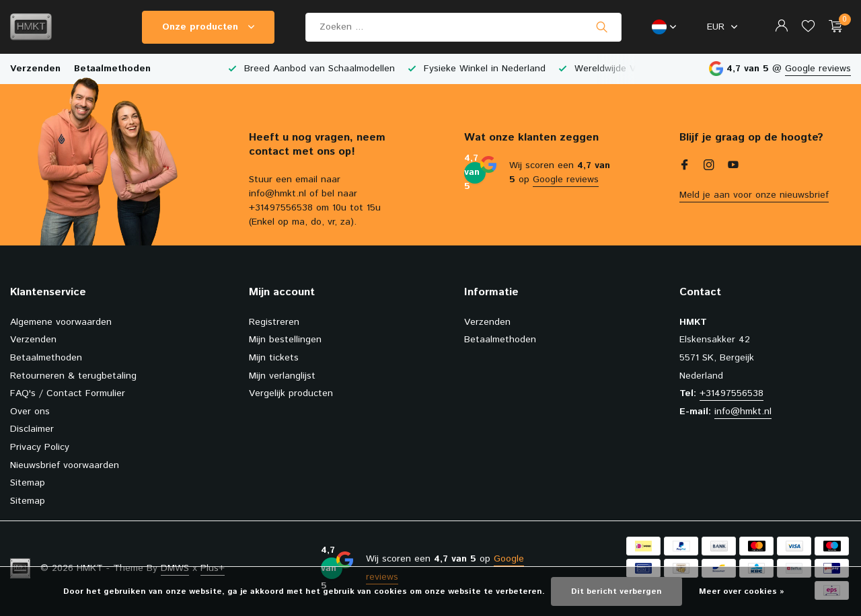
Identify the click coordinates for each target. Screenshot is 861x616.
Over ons (30, 412)
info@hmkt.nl (743, 412)
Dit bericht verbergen (616, 591)
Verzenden (35, 69)
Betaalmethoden (112, 69)
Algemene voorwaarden (61, 322)
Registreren (274, 322)
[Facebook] (685, 167)
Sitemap (28, 483)
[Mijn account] (781, 27)
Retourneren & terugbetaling (73, 376)
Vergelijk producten (291, 393)
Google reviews (818, 69)
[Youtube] (733, 167)
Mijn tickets (274, 358)
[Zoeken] (463, 27)
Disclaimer (32, 429)
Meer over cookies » (742, 591)
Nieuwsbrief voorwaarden (65, 465)
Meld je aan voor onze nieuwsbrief (754, 195)
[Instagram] (709, 167)
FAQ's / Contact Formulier (68, 393)
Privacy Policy (40, 447)
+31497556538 (732, 393)
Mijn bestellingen (285, 340)
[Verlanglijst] (808, 27)
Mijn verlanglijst (282, 376)
